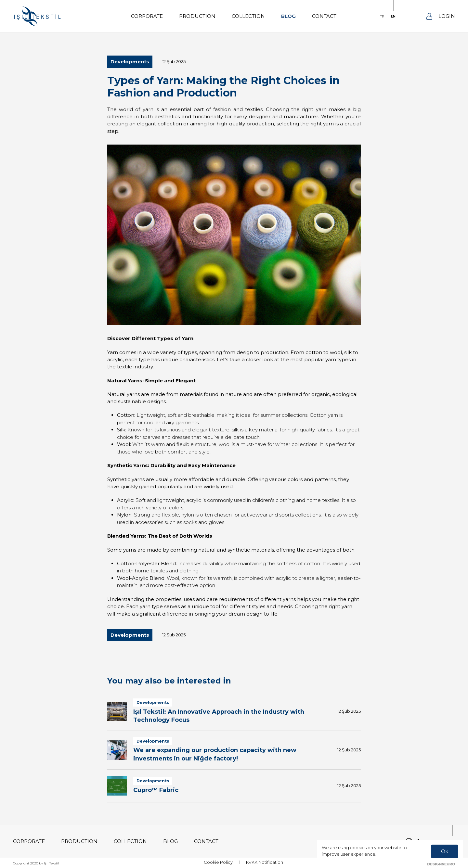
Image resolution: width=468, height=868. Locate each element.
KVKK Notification (265, 862)
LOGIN (441, 16)
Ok (445, 851)
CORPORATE (147, 16)
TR (382, 16)
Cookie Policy (218, 862)
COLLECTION (248, 16)
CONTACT (324, 16)
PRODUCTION (197, 16)
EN (393, 16)
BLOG (288, 16)
